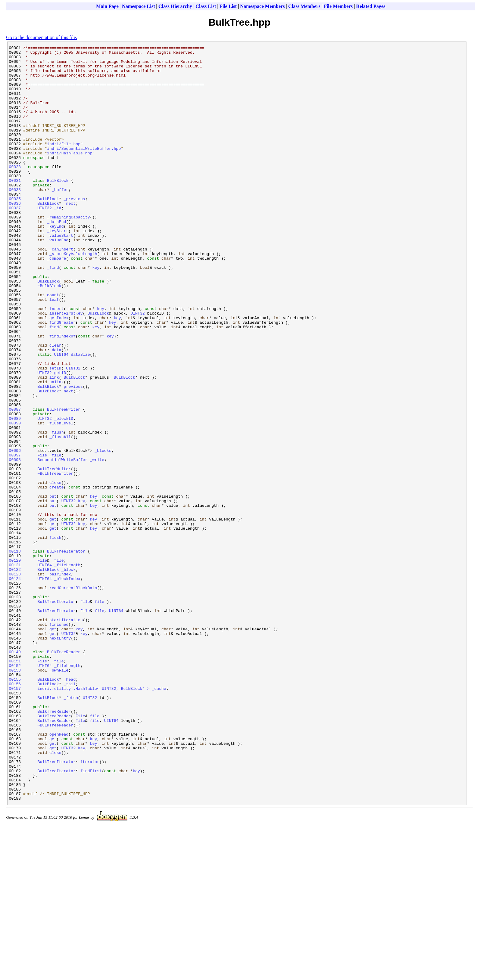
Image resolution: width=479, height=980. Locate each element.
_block (69, 675)
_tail (69, 812)
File (42, 537)
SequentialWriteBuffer (63, 543)
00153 (15, 795)
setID (55, 433)
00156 (15, 812)
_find (53, 312)
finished (59, 740)
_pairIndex (59, 680)
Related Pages (371, 6)
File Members (338, 6)
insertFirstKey (66, 367)
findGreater (63, 378)
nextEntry (60, 757)
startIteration (66, 735)
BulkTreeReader (64, 773)
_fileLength (67, 669)
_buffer (60, 219)
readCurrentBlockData (73, 697)
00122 (15, 675)
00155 (15, 806)
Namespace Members (262, 6)
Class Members (304, 6)
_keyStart (58, 268)
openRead (59, 872)
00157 (15, 817)
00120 (15, 664)
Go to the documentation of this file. (42, 37)
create (57, 576)
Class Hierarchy (175, 6)
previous (73, 455)
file (99, 713)
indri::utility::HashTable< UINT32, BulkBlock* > (94, 817)
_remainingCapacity (68, 252)
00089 (15, 493)
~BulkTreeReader (55, 861)
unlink (57, 449)
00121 (15, 669)
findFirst (91, 916)
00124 (15, 686)
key (96, 312)
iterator (90, 905)
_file (55, 537)
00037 (15, 241)
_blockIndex (67, 686)
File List (228, 6)
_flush (57, 510)
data (56, 411)
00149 (15, 773)
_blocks (103, 532)
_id (58, 241)
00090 (15, 499)
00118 (15, 653)
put (53, 587)
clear (55, 405)
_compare (57, 301)
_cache (159, 817)
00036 (15, 235)
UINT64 (61, 416)
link (54, 444)
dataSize (80, 416)
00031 (15, 208)
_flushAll (60, 515)
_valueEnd (58, 279)
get (53, 614)
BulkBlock (58, 208)
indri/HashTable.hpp (70, 175)
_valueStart (60, 274)
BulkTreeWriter (64, 482)
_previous (74, 230)
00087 (15, 482)
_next (69, 235)
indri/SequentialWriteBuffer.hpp (84, 169)
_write (97, 543)
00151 (15, 784)
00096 (15, 532)
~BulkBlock (49, 334)
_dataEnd (57, 257)
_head (69, 806)
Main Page (107, 6)
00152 (15, 790)
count (53, 345)
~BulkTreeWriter (55, 559)
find (54, 384)
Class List (206, 6)
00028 (15, 191)
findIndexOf (63, 395)
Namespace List (138, 6)
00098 (15, 543)
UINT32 (45, 241)
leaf (54, 351)
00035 (15, 230)
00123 (15, 680)
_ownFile (59, 795)
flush (55, 636)
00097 (15, 537)
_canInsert (61, 290)
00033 (15, 219)
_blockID (64, 493)
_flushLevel (60, 499)
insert (57, 362)
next (68, 460)
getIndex (59, 373)
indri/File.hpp (64, 164)
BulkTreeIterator (66, 653)
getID (60, 438)
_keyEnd (55, 263)
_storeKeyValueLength (73, 296)
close (55, 570)
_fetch (71, 828)
